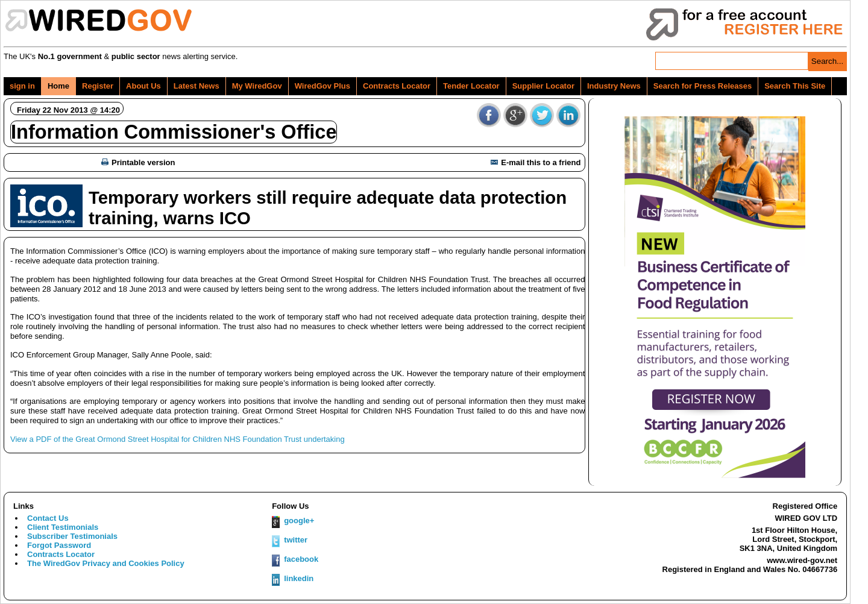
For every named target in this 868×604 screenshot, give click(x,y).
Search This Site (795, 86)
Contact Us (48, 518)
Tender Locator (471, 86)
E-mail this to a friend (536, 162)
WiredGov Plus (322, 86)
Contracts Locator (397, 86)
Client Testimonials (63, 527)
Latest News (197, 86)
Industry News (614, 86)
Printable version (138, 162)
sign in (22, 86)
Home (58, 86)
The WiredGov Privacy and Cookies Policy (106, 563)
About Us (143, 86)
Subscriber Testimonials (72, 536)
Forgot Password (59, 545)
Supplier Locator (543, 86)
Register (98, 86)
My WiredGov (257, 86)
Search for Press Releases (703, 86)
